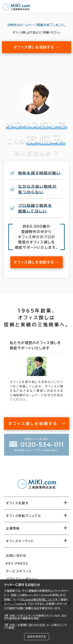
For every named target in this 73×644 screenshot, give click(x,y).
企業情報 (13, 528)
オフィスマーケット (20, 541)
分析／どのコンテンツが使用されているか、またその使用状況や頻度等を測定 (35, 617)
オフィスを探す (17, 503)
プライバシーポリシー (22, 579)
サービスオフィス (19, 571)
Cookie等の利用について (39, 600)
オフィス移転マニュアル (24, 516)
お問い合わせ (16, 556)
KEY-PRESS (17, 563)
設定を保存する (37, 637)
